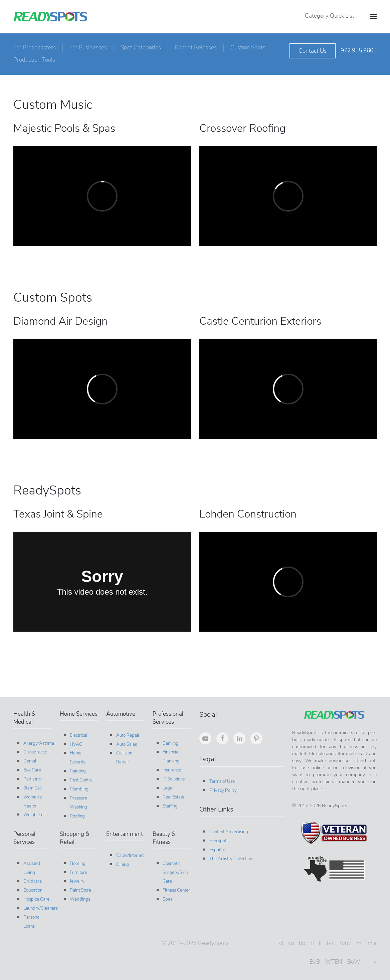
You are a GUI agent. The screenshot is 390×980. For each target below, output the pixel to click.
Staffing (169, 806)
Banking (169, 743)
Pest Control (81, 780)
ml (358, 943)
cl (280, 943)
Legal (167, 788)
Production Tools (34, 60)
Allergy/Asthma (37, 743)
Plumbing (78, 789)
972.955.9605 (359, 51)
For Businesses (88, 48)
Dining (122, 865)
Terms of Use (221, 781)
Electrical (77, 735)
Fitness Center (175, 890)
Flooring (77, 864)
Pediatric (31, 779)
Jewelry (76, 881)
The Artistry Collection (229, 859)
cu (290, 943)
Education (32, 890)
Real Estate (172, 797)
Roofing (76, 816)
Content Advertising (227, 832)
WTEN (332, 962)
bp (301, 943)
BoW (352, 962)
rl (311, 943)
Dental (28, 761)
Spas (166, 899)
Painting (77, 771)
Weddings (79, 899)
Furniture (77, 873)
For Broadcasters (35, 48)
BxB (313, 962)
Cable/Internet (129, 856)
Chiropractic (34, 752)
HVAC (75, 744)
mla (371, 943)
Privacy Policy (222, 790)
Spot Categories (141, 48)
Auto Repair (127, 735)
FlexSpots (218, 841)
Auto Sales (126, 744)
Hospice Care (35, 899)
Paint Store (79, 890)
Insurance (171, 770)
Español (216, 850)
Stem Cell (31, 788)
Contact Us (313, 51)
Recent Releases (196, 48)
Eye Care (31, 770)
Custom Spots (248, 48)
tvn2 (344, 943)
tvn (329, 943)
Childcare (31, 881)
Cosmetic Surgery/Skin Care (174, 873)
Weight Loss (34, 815)
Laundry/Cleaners (39, 908)
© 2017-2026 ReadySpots (194, 943)
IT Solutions (173, 779)
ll (319, 943)
